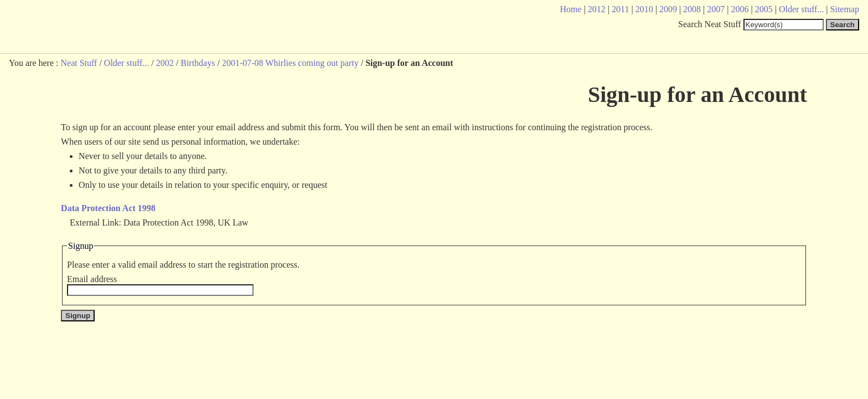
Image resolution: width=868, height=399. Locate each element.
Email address (92, 279)
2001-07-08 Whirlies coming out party (290, 63)
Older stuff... (126, 63)
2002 (165, 63)
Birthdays (198, 63)
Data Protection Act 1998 (108, 208)
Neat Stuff (79, 63)
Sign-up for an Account (697, 94)
